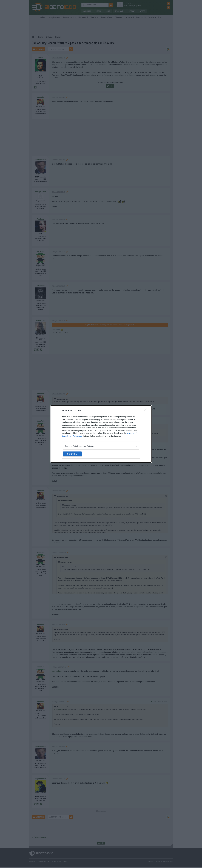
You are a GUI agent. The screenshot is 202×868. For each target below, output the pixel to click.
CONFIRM (76, 454)
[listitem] (101, 446)
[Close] (146, 411)
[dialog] (101, 434)
